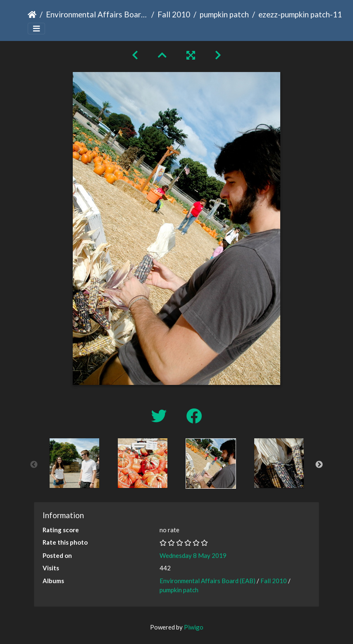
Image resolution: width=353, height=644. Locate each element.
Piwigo (194, 627)
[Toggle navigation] (36, 29)
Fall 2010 (174, 14)
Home (32, 14)
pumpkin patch (224, 14)
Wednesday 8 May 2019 (193, 555)
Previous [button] (34, 465)
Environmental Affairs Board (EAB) (97, 14)
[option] (74, 463)
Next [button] (319, 465)
